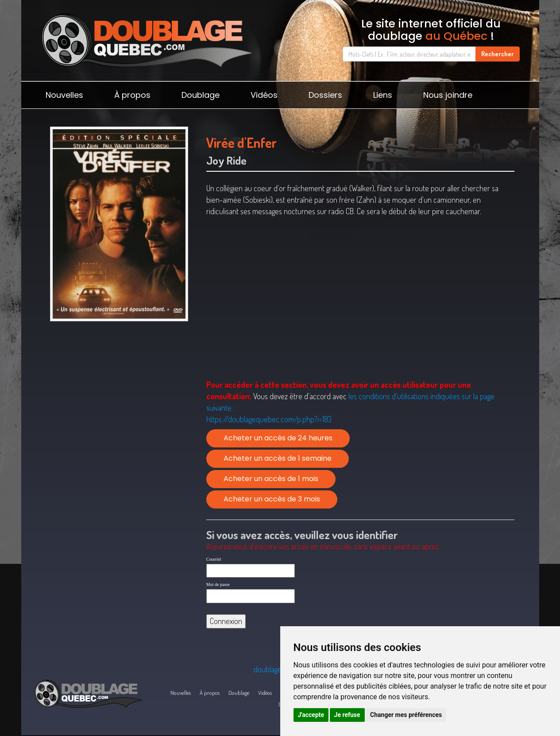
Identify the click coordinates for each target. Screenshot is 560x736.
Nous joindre (448, 95)
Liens (383, 95)
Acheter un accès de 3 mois (272, 499)
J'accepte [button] (311, 715)
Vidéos (264, 95)
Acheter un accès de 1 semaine (278, 458)
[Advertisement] (119, 394)
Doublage (201, 95)
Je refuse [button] (347, 715)
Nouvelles (64, 95)
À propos (132, 95)
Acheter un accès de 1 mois (271, 479)
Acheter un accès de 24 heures (278, 438)
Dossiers (325, 95)
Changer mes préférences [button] (406, 715)
